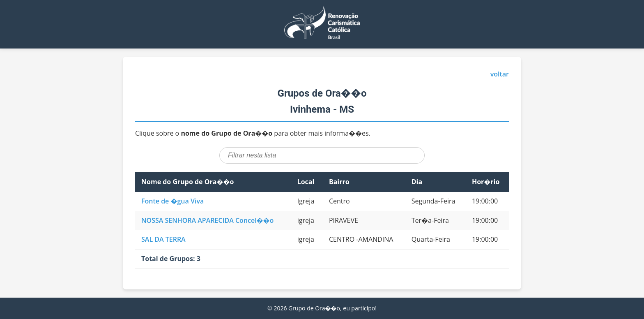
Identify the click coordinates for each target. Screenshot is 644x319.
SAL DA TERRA (163, 239)
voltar (500, 74)
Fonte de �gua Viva (172, 201)
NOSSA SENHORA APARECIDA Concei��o (207, 220)
